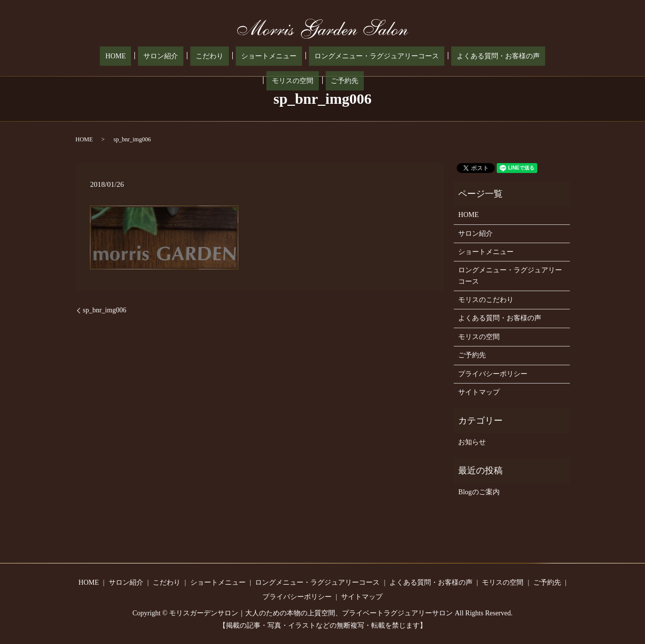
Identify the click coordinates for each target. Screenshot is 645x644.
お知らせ (472, 442)
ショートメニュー (215, 57)
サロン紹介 (128, 57)
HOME (94, 57)
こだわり (166, 57)
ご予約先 (533, 57)
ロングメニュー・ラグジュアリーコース (311, 57)
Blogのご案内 (479, 492)
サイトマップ (479, 392)
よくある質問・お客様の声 (422, 57)
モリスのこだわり (486, 300)
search (558, 56)
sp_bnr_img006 (105, 310)
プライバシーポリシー (493, 374)
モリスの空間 (491, 57)
